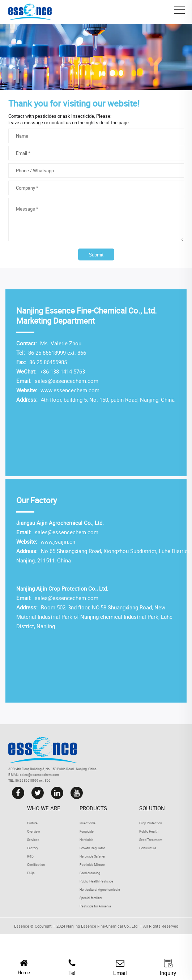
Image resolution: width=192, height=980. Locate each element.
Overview (34, 831)
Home (24, 967)
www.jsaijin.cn (57, 541)
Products (93, 808)
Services (33, 840)
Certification (36, 865)
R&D (30, 856)
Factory (33, 848)
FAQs (31, 873)
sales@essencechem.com (67, 381)
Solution (152, 808)
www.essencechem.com (69, 390)
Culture (32, 823)
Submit (96, 255)
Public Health (149, 831)
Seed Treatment (151, 840)
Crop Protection (151, 823)
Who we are (44, 808)
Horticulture (148, 848)
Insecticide (83, 116)
